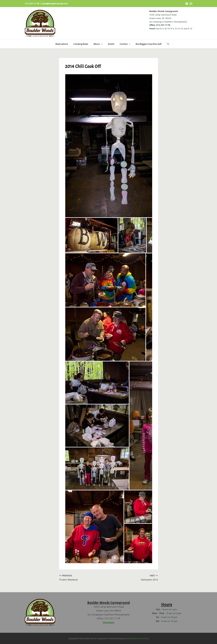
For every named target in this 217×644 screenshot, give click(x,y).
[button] (101, 44)
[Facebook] (187, 4)
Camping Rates (82, 44)
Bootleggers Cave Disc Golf (147, 44)
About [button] (98, 44)
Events (111, 44)
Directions (108, 622)
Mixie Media (131, 638)
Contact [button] (124, 44)
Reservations (64, 44)
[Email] (191, 4)
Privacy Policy (143, 638)
